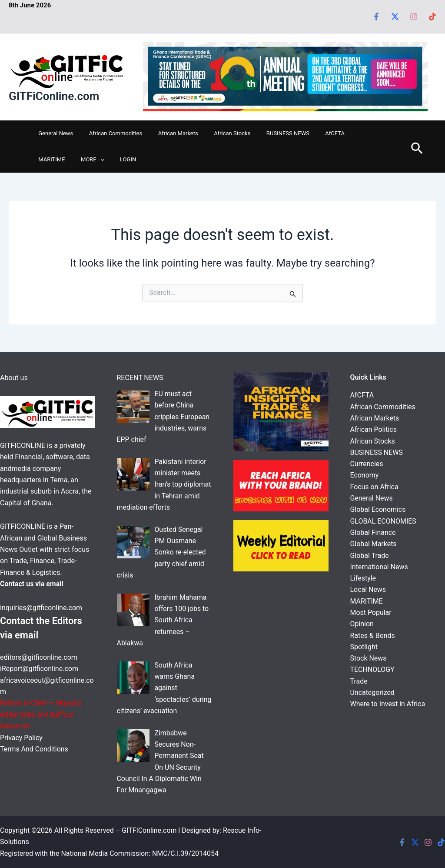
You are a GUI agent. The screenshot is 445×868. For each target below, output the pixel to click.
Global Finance (373, 533)
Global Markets (374, 544)
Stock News (369, 659)
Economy (365, 476)
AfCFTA (310, 133)
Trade (359, 682)
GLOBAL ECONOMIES (384, 522)
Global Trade (370, 556)
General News (53, 133)
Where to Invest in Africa (388, 705)
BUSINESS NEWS (267, 133)
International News (379, 567)
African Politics (374, 430)
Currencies (367, 464)
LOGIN (79, 159)
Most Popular (371, 613)
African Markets (167, 133)
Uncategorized (373, 694)
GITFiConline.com (54, 96)
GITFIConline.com (149, 830)
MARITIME (344, 133)
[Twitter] (395, 17)
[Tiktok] (432, 17)
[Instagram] (414, 17)
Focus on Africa (375, 487)
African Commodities (109, 133)
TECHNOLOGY (373, 671)
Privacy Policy (22, 738)
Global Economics (378, 510)
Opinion (362, 625)
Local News (368, 590)
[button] (56, 160)
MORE (48, 160)
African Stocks (216, 133)
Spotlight (364, 648)
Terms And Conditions (34, 749)
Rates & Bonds (373, 636)
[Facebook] (376, 17)
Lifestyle (363, 579)
